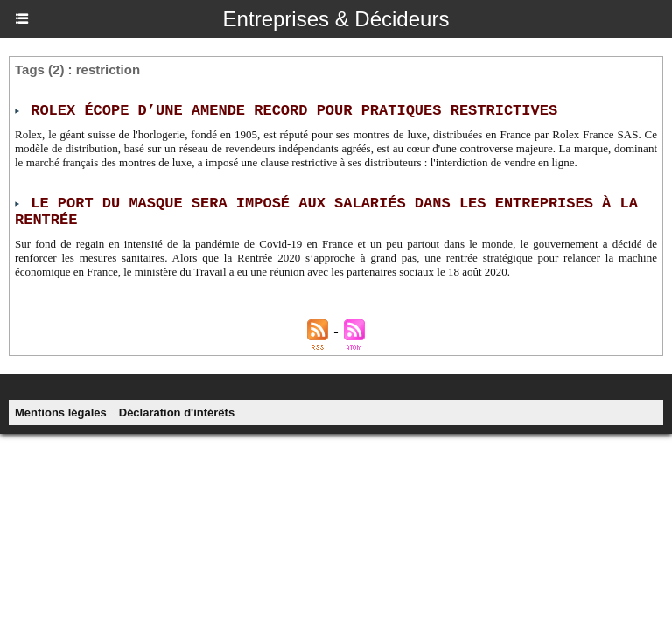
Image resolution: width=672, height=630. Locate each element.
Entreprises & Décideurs (336, 19)
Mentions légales (61, 413)
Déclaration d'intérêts (177, 413)
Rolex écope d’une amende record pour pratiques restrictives (294, 111)
